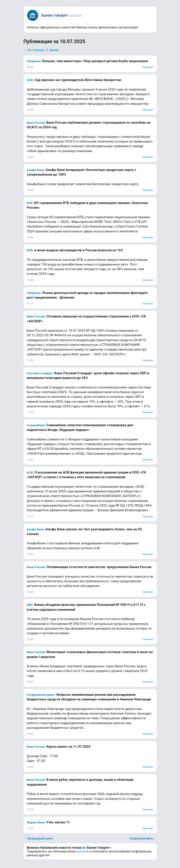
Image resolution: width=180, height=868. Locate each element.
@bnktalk (83, 851)
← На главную (34, 50)
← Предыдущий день (38, 838)
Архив (54, 50)
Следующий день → (143, 838)
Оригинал (148, 67)
